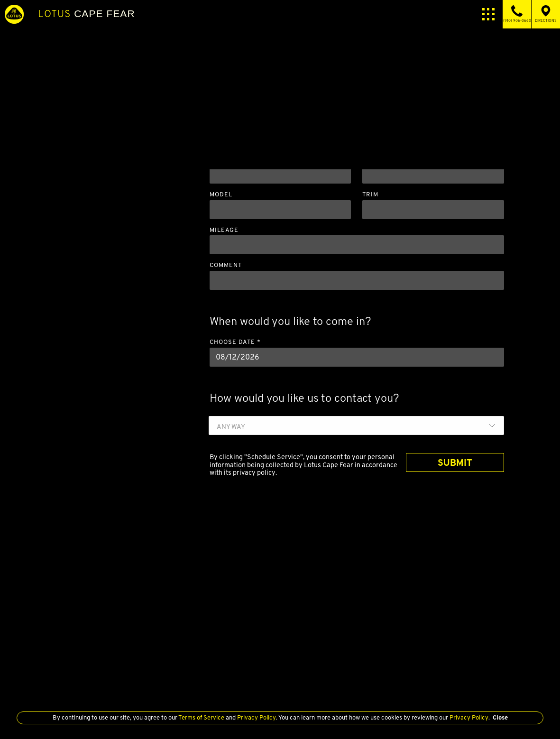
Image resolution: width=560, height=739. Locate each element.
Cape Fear (87, 14)
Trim (370, 195)
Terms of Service (202, 717)
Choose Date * (235, 342)
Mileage (224, 230)
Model (221, 195)
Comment (226, 265)
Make (372, 160)
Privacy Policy (256, 717)
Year (219, 160)
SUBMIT (455, 462)
